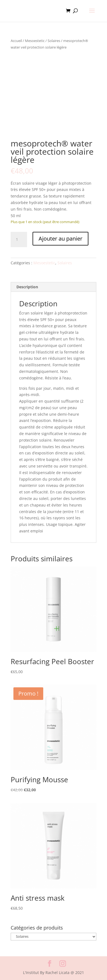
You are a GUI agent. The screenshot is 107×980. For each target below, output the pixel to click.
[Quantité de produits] (19, 239)
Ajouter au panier (60, 239)
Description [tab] (27, 287)
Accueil (16, 41)
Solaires (54, 41)
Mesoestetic (35, 41)
